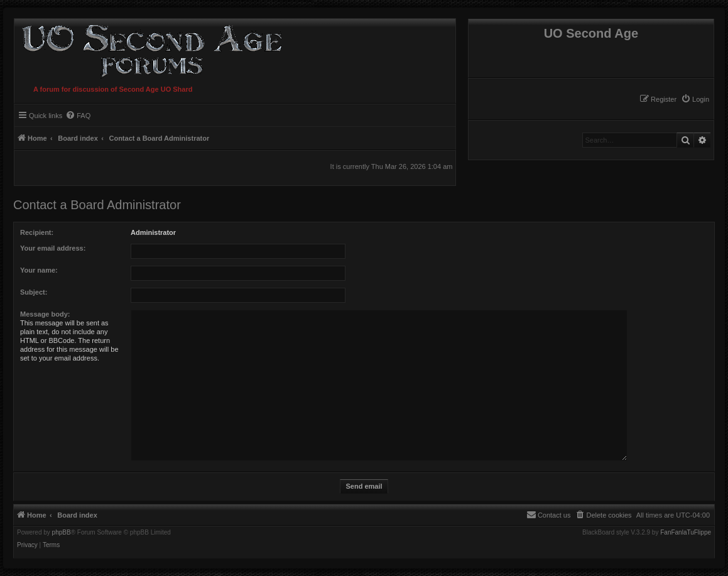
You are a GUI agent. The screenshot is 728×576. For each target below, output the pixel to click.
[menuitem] (695, 99)
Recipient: (37, 232)
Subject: (34, 292)
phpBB (62, 533)
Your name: (39, 270)
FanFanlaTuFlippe (686, 533)
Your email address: (53, 248)
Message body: (45, 314)
